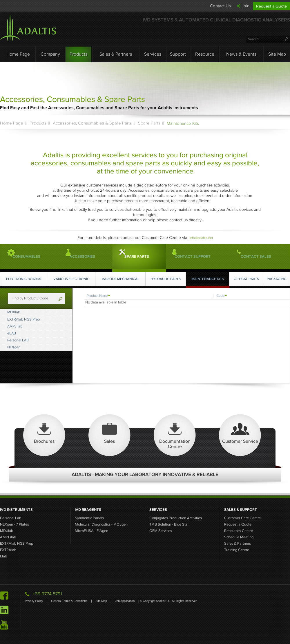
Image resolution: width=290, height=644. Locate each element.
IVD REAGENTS (88, 510)
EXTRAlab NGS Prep (33, 323)
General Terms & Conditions (70, 601)
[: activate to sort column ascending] (285, 296)
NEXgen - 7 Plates (14, 525)
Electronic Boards (24, 279)
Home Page (18, 54)
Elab (3, 556)
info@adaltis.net (201, 238)
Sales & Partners (116, 54)
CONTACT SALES (259, 256)
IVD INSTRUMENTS (16, 510)
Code (221, 296)
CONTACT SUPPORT (192, 256)
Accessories (93, 256)
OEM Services (161, 531)
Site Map (277, 54)
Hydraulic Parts (167, 279)
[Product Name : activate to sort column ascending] (149, 296)
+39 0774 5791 (47, 594)
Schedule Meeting (239, 537)
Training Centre (237, 550)
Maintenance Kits (209, 279)
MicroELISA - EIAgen (91, 531)
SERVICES (158, 510)
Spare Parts (149, 123)
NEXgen (22, 360)
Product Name (98, 296)
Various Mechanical (122, 279)
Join (245, 6)
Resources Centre (239, 531)
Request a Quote (271, 6)
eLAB (19, 341)
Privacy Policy (34, 601)
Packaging (277, 279)
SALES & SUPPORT (241, 510)
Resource (205, 54)
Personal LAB (27, 350)
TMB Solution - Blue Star (169, 525)
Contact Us (220, 6)
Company (50, 54)
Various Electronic (72, 279)
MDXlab (21, 313)
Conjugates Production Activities (176, 518)
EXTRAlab (8, 550)
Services (153, 54)
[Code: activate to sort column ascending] (247, 296)
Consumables (37, 256)
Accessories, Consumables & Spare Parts (92, 123)
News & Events (241, 54)
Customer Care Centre (242, 518)
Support (178, 54)
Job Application (125, 601)
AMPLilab (23, 332)
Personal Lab (11, 518)
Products (78, 54)
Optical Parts (247, 279)
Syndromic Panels (89, 518)
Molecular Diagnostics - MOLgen (101, 525)
